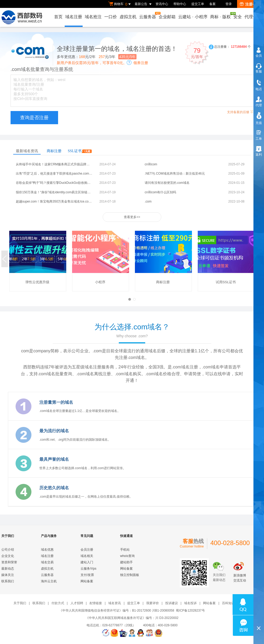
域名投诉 (190, 603)
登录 (229, 4)
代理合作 (253, 17)
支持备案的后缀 (240, 111)
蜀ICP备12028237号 (190, 611)
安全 (238, 17)
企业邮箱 (167, 17)
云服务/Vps (88, 569)
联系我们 (8, 581)
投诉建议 (172, 603)
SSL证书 (80, 151)
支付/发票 (87, 575)
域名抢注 (93, 17)
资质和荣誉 (9, 562)
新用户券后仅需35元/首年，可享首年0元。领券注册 (102, 63)
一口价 (111, 17)
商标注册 (54, 151)
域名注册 (74, 17)
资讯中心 (162, 4)
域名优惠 (47, 550)
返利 (259, 155)
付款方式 (58, 603)
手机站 (125, 550)
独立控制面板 (130, 575)
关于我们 (20, 603)
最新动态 (8, 569)
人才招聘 (77, 603)
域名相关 (87, 556)
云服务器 (148, 15)
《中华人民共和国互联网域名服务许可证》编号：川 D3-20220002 (132, 618)
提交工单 (198, 4)
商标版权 (221, 16)
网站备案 (87, 581)
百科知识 (228, 603)
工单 (259, 139)
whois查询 (127, 556)
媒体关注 (8, 575)
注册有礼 (250, 4)
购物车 (120, 4)
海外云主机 (49, 581)
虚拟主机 (128, 17)
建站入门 (87, 562)
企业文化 (8, 556)
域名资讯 (115, 603)
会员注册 (87, 550)
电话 (259, 89)
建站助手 (126, 562)
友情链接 (96, 603)
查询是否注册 (34, 118)
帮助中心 (180, 4)
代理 (259, 105)
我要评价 (153, 603)
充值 (259, 123)
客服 (259, 71)
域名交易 (47, 562)
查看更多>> (132, 217)
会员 (259, 56)
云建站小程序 (193, 17)
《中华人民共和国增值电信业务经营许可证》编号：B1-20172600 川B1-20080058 (117, 611)
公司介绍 (8, 550)
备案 (213, 4)
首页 (58, 17)
